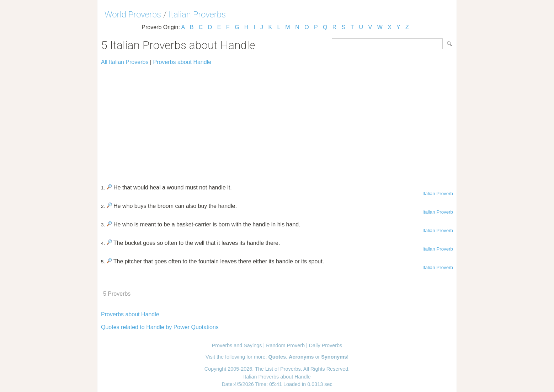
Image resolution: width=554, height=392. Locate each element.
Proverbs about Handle (182, 62)
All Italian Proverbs (125, 62)
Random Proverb (285, 345)
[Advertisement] (277, 122)
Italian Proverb (438, 194)
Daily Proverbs (326, 345)
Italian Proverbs (197, 15)
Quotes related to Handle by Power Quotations (160, 327)
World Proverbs (133, 15)
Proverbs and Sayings (237, 345)
